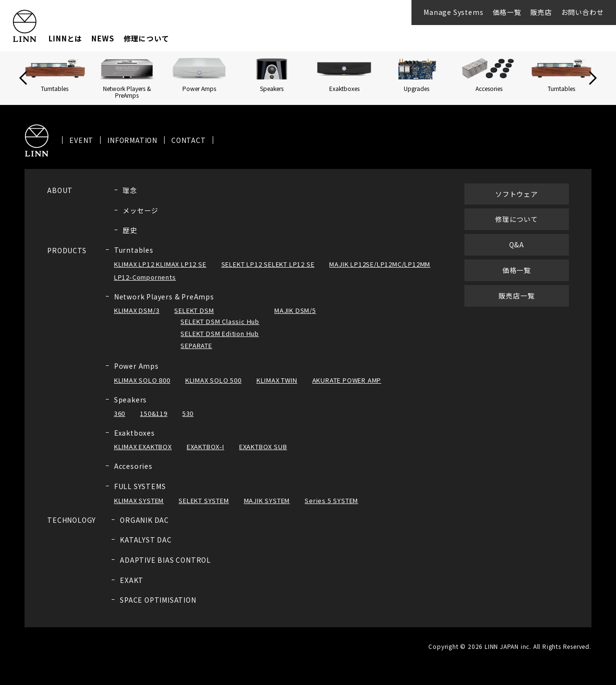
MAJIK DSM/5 (295, 310)
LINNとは (65, 38)
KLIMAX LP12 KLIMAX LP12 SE (160, 264)
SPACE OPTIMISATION (158, 600)
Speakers (130, 400)
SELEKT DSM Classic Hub (220, 321)
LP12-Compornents (145, 277)
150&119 (154, 413)
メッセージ (141, 210)
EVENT (81, 140)
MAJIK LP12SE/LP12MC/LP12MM (380, 264)
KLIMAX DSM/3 (137, 310)
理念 (130, 190)
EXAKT (132, 580)
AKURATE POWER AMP (347, 380)
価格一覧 (507, 12)
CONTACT (189, 140)
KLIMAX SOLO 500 (213, 380)
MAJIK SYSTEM (267, 500)
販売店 (541, 12)
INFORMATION (132, 140)
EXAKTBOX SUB (263, 446)
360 (120, 413)
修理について (147, 38)
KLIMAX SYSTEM (139, 500)
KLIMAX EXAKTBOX (143, 446)
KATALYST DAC (146, 540)
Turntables (134, 250)
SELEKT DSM (194, 310)
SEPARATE (196, 345)
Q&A (517, 245)
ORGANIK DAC (144, 520)
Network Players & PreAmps (164, 297)
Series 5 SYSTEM (331, 500)
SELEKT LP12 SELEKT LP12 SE (268, 264)
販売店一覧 (516, 296)
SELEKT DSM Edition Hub (220, 333)
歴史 (130, 230)
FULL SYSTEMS (140, 486)
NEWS (103, 38)
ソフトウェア (517, 194)
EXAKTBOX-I (205, 446)
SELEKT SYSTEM (204, 500)
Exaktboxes (135, 433)
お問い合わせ (583, 12)
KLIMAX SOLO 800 (142, 380)
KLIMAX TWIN (277, 380)
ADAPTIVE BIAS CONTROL (165, 560)
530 (188, 413)
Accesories (133, 466)
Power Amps (136, 366)
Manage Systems (453, 12)
